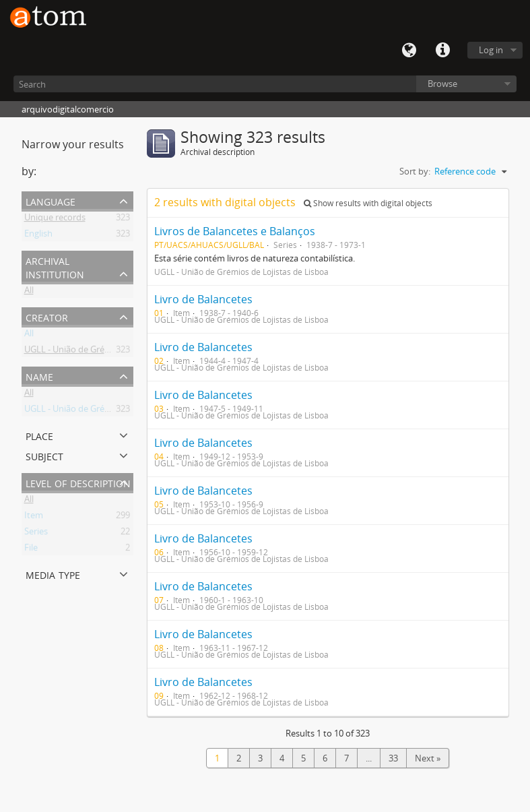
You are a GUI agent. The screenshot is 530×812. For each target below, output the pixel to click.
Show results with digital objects (368, 203)
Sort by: (415, 171)
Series (36, 534)
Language (409, 51)
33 (393, 758)
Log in (491, 50)
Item (34, 518)
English (38, 236)
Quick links (442, 51)
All (29, 292)
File (31, 550)
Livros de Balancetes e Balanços (235, 231)
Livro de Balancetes (203, 299)
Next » (428, 758)
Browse (442, 84)
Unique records (55, 220)
